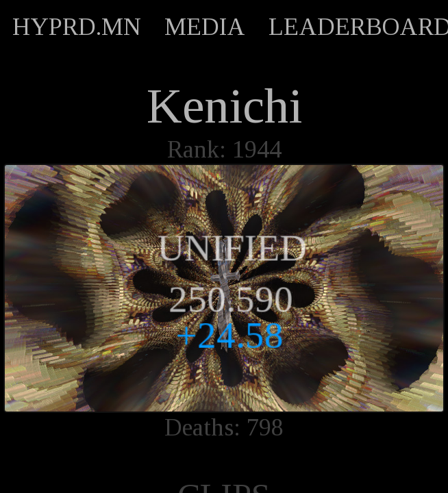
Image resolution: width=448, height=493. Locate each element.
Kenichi (224, 106)
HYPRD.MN (77, 27)
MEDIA (205, 27)
